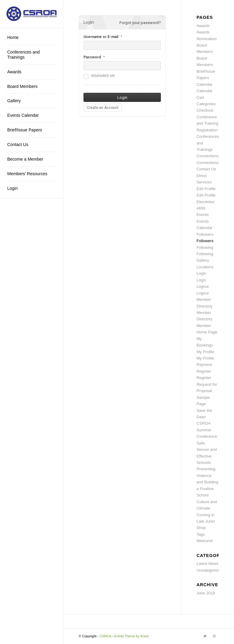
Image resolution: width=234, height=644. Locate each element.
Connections (207, 156)
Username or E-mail (101, 37)
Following (205, 247)
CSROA (105, 636)
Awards (203, 26)
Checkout (205, 110)
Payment (204, 365)
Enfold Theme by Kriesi (132, 636)
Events (203, 215)
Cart (200, 97)
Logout (203, 286)
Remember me (99, 76)
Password (92, 57)
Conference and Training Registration (207, 124)
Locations (205, 267)
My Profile (205, 352)
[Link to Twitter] (205, 636)
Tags (201, 534)
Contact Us (206, 169)
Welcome (205, 541)
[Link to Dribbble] (214, 636)
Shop (201, 528)
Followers (205, 234)
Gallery (203, 260)
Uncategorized (209, 570)
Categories (206, 104)
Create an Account (103, 108)
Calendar (205, 84)
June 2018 (206, 593)
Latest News (207, 564)
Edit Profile (206, 189)
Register (204, 371)
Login (201, 273)
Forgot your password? (140, 23)
